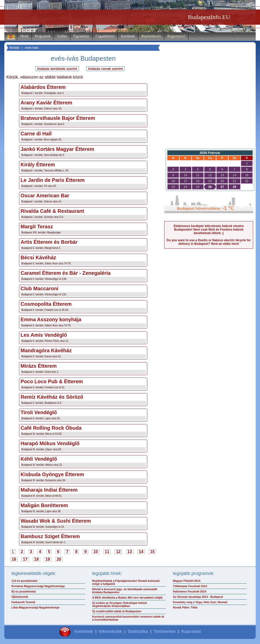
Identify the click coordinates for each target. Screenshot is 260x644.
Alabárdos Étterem (43, 87)
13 (130, 552)
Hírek (24, 36)
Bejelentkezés (151, 36)
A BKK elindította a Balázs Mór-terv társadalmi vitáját (127, 598)
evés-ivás (32, 48)
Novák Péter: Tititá (185, 607)
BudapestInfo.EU (209, 17)
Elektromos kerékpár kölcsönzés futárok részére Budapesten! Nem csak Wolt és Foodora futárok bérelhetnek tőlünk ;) (209, 230)
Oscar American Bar (45, 196)
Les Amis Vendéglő (44, 335)
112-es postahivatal (24, 581)
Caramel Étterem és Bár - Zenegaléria (66, 273)
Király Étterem (38, 165)
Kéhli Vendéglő (39, 459)
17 (25, 559)
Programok (43, 36)
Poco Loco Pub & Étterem (52, 381)
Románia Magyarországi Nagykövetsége (38, 586)
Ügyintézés (81, 36)
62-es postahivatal (23, 591)
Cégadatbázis (105, 36)
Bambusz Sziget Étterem (50, 536)
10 (96, 552)
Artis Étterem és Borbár (49, 242)
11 (107, 552)
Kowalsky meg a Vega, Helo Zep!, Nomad (200, 602)
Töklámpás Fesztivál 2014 (190, 586)
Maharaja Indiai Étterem (49, 490)
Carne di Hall (36, 134)
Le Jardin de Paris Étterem (53, 180)
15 (152, 552)
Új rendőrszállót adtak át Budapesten (117, 611)
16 (14, 559)
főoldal (14, 48)
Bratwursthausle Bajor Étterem (58, 118)
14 (141, 552)
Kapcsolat (191, 631)
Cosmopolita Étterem (46, 304)
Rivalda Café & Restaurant (52, 211)
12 (118, 552)
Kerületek (128, 36)
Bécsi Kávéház (38, 257)
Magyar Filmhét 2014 (187, 581)
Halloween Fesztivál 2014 (190, 591)
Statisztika (138, 631)
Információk (110, 631)
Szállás (62, 36)
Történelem (165, 631)
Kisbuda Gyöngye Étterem (52, 474)
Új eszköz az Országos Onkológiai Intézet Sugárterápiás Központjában (120, 604)
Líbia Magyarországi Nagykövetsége (36, 607)
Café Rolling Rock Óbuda (51, 428)
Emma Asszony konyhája (51, 319)
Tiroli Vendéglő (39, 412)
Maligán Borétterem (44, 505)
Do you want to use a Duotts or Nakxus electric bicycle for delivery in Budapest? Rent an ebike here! (209, 242)
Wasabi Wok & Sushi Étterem (56, 521)
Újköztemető (20, 597)
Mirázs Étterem (39, 366)
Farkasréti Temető (23, 602)
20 (59, 559)
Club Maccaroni (39, 288)
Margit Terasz (37, 227)
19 (48, 559)
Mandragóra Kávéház (46, 350)
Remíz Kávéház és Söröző (52, 397)
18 (37, 559)
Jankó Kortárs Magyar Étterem (57, 149)
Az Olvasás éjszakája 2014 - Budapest (198, 597)
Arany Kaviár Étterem (46, 103)
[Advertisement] (209, 106)
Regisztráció (176, 36)
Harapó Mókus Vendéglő (50, 443)
